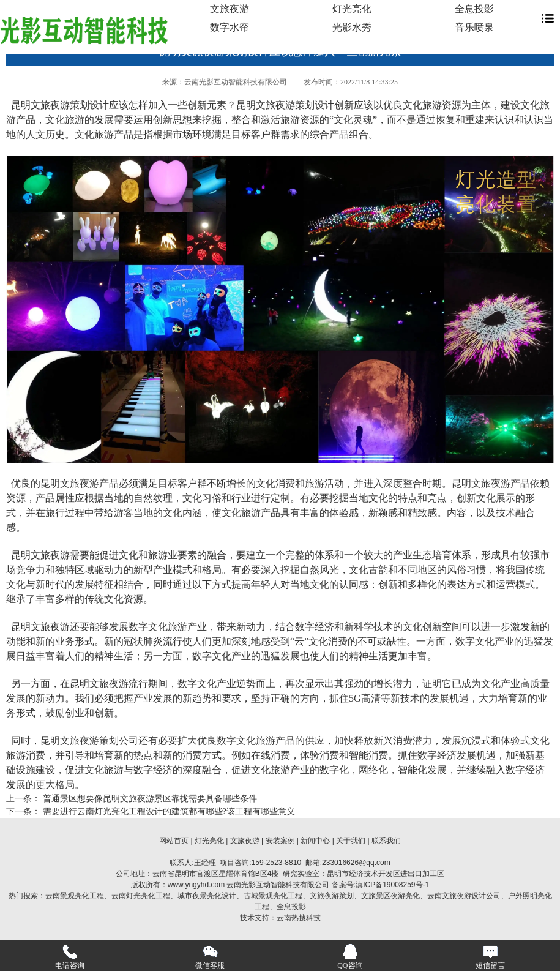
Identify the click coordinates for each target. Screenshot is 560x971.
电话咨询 (70, 957)
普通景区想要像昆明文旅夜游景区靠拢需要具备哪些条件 (149, 799)
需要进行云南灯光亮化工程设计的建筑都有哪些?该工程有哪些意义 (168, 812)
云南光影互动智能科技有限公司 (236, 82)
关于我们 (351, 841)
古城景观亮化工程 (273, 896)
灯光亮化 (352, 9)
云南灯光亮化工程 (141, 896)
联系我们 (386, 841)
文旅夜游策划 (332, 896)
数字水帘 (230, 27)
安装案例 (280, 841)
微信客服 (210, 957)
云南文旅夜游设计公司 (464, 896)
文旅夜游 (230, 9)
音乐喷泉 (474, 27)
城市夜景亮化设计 (207, 896)
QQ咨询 (350, 957)
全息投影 (474, 9)
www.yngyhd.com (196, 885)
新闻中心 (315, 841)
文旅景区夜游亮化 (390, 896)
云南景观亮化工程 (75, 896)
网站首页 (174, 841)
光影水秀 (352, 27)
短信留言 (490, 957)
